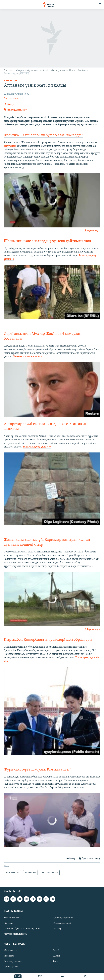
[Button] (9, 105)
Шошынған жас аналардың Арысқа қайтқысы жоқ (48, 241)
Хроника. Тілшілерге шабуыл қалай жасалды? (43, 135)
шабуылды (10, 146)
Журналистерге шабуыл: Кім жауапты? (37, 770)
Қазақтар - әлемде (13, 961)
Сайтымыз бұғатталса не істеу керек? (23, 929)
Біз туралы (9, 923)
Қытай (57, 956)
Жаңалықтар (10, 950)
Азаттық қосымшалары (16, 934)
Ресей (56, 950)
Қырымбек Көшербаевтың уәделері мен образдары (48, 640)
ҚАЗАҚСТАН (10, 81)
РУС (40, 976)
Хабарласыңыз (11, 918)
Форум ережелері (62, 923)
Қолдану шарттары (63, 918)
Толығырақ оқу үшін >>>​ (37, 447)
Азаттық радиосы (13, 98)
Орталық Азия (11, 967)
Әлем (56, 961)
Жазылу (57, 929)
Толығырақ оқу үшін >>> (27, 357)
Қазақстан (9, 956)
